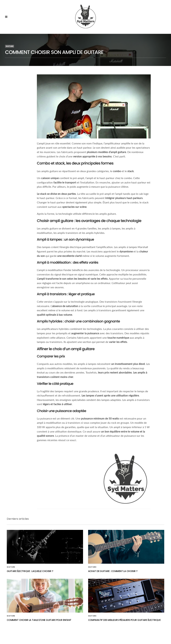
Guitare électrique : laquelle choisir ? (30, 571)
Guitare (10, 46)
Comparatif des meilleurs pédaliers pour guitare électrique (124, 620)
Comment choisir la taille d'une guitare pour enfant (39, 620)
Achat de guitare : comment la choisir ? (113, 571)
